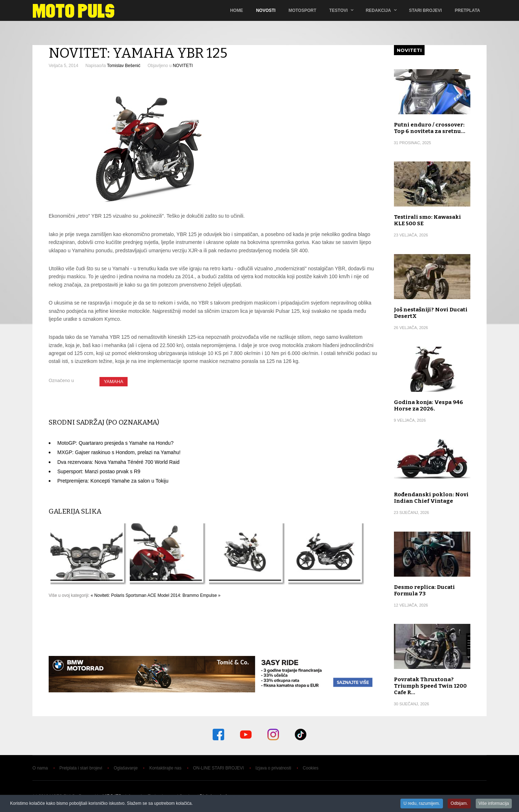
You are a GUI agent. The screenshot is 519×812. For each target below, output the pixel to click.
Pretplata (467, 10)
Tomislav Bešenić (124, 66)
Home (236, 10)
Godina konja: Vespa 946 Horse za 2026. (429, 405)
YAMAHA (114, 381)
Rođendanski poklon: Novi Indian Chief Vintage (431, 498)
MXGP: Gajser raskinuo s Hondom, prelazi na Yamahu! (119, 452)
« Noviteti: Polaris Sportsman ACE (124, 595)
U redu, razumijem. (422, 804)
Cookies (310, 768)
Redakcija (378, 10)
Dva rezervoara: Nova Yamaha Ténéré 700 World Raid (118, 462)
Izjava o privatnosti (273, 768)
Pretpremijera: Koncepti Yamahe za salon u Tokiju (113, 481)
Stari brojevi (425, 10)
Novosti (266, 10)
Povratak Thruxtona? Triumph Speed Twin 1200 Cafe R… (430, 686)
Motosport (302, 10)
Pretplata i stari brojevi (81, 768)
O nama (40, 768)
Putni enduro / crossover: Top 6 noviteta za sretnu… (430, 128)
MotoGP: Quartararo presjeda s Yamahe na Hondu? (115, 443)
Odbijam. (459, 804)
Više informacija (494, 804)
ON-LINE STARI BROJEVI (219, 768)
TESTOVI (339, 10)
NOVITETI (183, 66)
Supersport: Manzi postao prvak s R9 (99, 471)
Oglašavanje (126, 768)
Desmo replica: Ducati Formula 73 (424, 590)
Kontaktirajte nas (165, 768)
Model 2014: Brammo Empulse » (189, 595)
